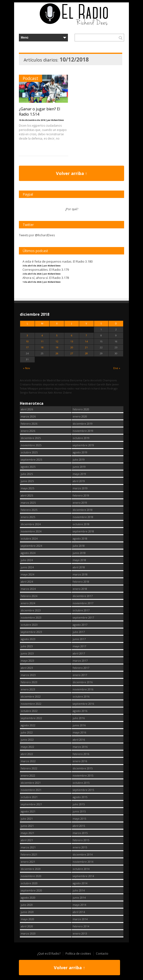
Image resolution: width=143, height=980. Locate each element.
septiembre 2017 (83, 617)
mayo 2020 (27, 919)
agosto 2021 (28, 811)
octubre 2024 (29, 538)
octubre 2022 (29, 711)
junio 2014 (79, 898)
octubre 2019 (81, 438)
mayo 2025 (27, 488)
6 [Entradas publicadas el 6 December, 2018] (72, 335)
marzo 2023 (28, 675)
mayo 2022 (27, 747)
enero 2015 (80, 847)
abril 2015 (79, 826)
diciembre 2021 (31, 783)
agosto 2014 (80, 883)
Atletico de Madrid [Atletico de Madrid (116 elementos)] (44, 380)
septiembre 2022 (31, 718)
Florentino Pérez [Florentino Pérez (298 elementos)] (76, 384)
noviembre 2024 (31, 531)
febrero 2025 (29, 510)
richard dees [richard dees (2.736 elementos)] (98, 388)
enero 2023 (28, 689)
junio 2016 (79, 725)
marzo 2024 (28, 589)
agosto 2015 (80, 797)
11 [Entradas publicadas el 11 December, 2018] (42, 341)
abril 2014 (79, 912)
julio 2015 (79, 804)
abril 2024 (27, 582)
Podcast (30, 78)
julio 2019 (79, 459)
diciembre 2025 (31, 438)
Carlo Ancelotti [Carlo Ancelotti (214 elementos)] (92, 380)
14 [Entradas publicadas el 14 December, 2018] (86, 341)
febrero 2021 (29, 854)
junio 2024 (27, 567)
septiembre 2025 (31, 459)
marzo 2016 (80, 747)
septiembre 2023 (31, 632)
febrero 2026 (29, 424)
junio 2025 (27, 481)
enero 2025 (28, 517)
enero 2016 (80, 761)
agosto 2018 (80, 538)
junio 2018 (79, 553)
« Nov (26, 368)
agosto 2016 (80, 711)
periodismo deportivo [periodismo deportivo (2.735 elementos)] (53, 388)
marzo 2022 (28, 761)
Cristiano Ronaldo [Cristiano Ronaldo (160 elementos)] (31, 384)
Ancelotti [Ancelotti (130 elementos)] (26, 380)
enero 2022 (28, 775)
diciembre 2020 (31, 869)
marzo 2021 (28, 847)
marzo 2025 (28, 503)
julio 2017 (79, 632)
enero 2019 (80, 503)
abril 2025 (27, 495)
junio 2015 (79, 811)
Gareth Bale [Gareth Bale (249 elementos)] (104, 384)
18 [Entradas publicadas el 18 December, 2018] (42, 347)
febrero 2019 (81, 495)
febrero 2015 (81, 840)
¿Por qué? (72, 209)
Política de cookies (78, 954)
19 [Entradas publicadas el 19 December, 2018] (57, 347)
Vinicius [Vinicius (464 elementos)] (42, 392)
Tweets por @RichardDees (37, 235)
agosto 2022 (28, 725)
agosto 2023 (28, 639)
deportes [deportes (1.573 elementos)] (49, 384)
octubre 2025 (29, 452)
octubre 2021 (29, 797)
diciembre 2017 (83, 596)
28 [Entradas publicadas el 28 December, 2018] (86, 353)
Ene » (117, 368)
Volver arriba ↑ (72, 173)
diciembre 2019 (83, 424)
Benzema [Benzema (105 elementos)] (76, 380)
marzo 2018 (80, 574)
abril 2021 (27, 840)
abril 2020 (27, 926)
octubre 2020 (29, 883)
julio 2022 (27, 732)
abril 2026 (27, 409)
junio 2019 (79, 467)
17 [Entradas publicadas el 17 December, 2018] (27, 347)
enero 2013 (80, 933)
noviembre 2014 (83, 862)
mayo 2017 (79, 646)
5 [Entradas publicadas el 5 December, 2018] (57, 335)
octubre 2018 (81, 524)
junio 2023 (27, 653)
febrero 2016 (81, 754)
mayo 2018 (79, 560)
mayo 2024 (27, 574)
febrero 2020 (81, 409)
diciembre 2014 (83, 854)
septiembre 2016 (83, 704)
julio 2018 (79, 546)
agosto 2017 (80, 625)
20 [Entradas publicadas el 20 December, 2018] (72, 347)
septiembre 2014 (83, 876)
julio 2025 (27, 474)
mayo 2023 (27, 661)
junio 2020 (27, 912)
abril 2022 (27, 754)
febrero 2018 (81, 582)
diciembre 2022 (31, 696)
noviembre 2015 (83, 775)
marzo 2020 (28, 933)
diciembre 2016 (83, 682)
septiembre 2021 (31, 804)
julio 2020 (27, 905)
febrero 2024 (29, 596)
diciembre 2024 (31, 524)
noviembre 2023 (31, 617)
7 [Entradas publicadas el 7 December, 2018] (86, 335)
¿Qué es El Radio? (49, 954)
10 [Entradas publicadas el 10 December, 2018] (27, 341)
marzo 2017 (80, 661)
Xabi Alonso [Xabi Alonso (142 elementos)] (55, 392)
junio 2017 (79, 639)
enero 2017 (80, 675)
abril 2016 (79, 740)
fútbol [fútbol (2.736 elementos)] (92, 384)
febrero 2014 (81, 926)
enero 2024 (28, 603)
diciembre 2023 (31, 610)
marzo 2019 (80, 488)
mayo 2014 (79, 905)
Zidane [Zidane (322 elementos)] (67, 392)
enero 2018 (80, 589)
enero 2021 (28, 862)
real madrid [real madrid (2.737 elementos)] (82, 388)
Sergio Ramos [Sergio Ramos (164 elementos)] (28, 392)
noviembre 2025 (31, 445)
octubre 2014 (81, 869)
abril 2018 (79, 567)
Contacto (102, 954)
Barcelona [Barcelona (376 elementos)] (63, 380)
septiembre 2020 (31, 890)
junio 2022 (27, 740)
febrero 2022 (29, 768)
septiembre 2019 (83, 445)
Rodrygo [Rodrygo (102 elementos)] (112, 388)
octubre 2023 (29, 625)
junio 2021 (27, 826)
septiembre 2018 (83, 531)
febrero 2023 (29, 682)
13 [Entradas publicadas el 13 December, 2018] (72, 341)
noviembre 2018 (83, 517)
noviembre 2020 (31, 876)
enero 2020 (80, 416)
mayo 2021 (27, 833)
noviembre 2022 (31, 704)
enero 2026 (28, 431)
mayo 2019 (79, 474)
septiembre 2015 (83, 790)
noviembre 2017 (83, 603)
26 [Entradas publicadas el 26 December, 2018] (57, 353)
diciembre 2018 (83, 510)
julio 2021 (27, 819)
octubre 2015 (81, 783)
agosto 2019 (80, 452)
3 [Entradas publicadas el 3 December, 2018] (27, 335)
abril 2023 (27, 668)
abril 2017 (79, 653)
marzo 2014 (80, 919)
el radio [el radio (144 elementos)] (60, 384)
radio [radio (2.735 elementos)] (71, 388)
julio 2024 (27, 560)
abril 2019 (79, 481)
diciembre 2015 (83, 768)
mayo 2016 (79, 732)
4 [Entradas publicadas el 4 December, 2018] (42, 335)
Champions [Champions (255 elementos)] (110, 380)
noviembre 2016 (83, 689)
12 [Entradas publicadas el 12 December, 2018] (57, 341)
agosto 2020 (28, 898)
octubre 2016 (81, 696)
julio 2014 (79, 890)
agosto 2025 (28, 467)
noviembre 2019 (83, 431)
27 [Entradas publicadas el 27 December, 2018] (72, 353)
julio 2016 (79, 718)
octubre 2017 (81, 610)
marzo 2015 (80, 833)
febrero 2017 (81, 668)
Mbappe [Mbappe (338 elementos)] (33, 388)
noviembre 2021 (31, 790)
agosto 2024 (28, 553)
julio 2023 (27, 646)
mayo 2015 (79, 819)
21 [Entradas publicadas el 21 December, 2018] (86, 347)
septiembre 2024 (31, 546)
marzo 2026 (28, 416)
